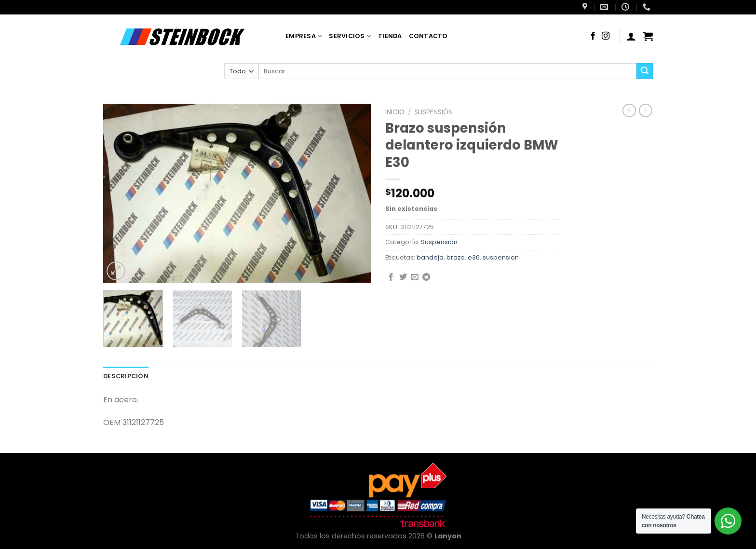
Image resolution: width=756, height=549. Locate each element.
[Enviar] (645, 71)
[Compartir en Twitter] (403, 277)
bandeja (430, 257)
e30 (474, 257)
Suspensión (433, 112)
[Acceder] (631, 36)
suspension (501, 257)
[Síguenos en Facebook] (593, 36)
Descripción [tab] (126, 376)
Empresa (304, 36)
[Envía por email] (415, 277)
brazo (456, 257)
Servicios (350, 36)
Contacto (428, 36)
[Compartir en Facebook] (391, 277)
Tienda (390, 36)
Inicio (395, 112)
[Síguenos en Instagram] (606, 36)
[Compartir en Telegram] (426, 277)
